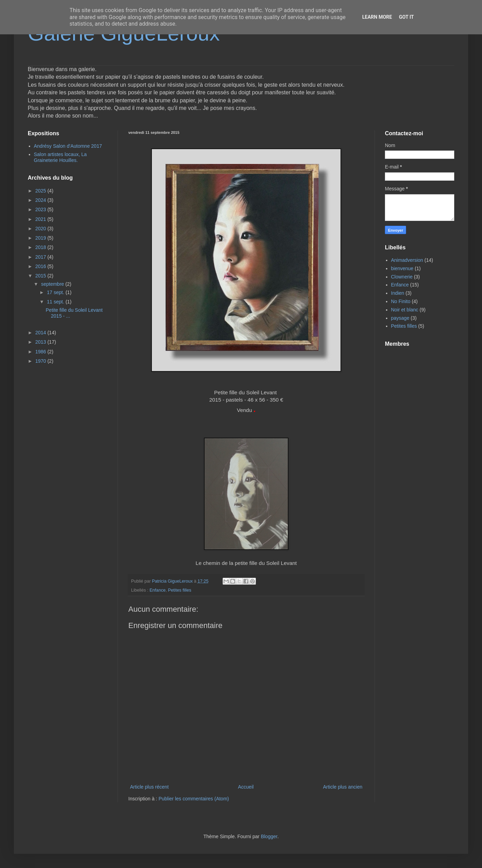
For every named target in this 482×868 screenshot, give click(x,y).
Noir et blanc (405, 310)
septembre (53, 284)
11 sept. (56, 302)
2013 (41, 342)
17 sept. (56, 292)
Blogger (269, 836)
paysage (400, 318)
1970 (41, 361)
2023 (41, 209)
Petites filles (179, 590)
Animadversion (407, 260)
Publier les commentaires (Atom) (194, 799)
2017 (41, 257)
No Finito (401, 301)
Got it (406, 17)
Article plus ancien (343, 787)
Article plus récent (149, 787)
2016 (41, 266)
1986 (41, 352)
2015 (41, 276)
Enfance (157, 590)
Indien (398, 293)
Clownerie (402, 277)
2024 (41, 200)
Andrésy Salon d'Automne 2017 (68, 146)
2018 (41, 247)
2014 (41, 333)
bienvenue (402, 268)
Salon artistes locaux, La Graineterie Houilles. (61, 157)
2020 (41, 229)
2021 (41, 219)
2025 (41, 191)
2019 (41, 238)
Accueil (246, 787)
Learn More (377, 17)
